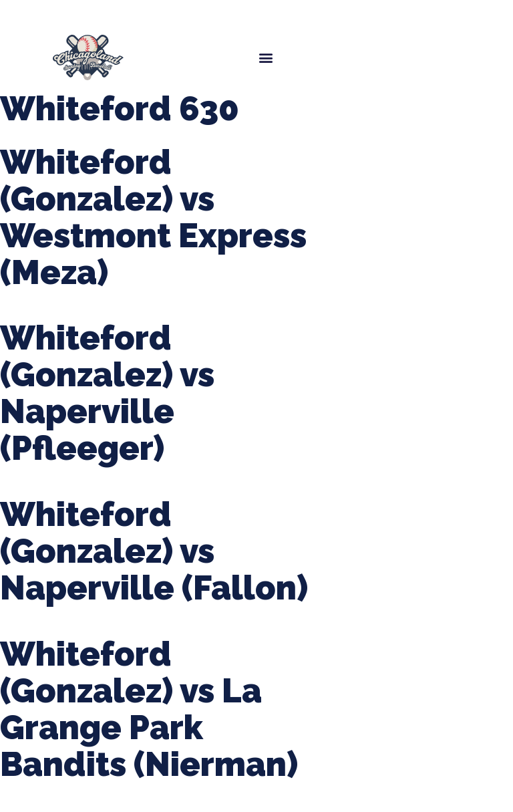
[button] (266, 57)
